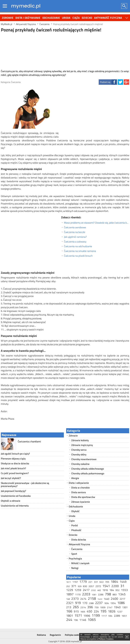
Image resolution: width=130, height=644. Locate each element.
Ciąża (76, 18)
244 (69, 620)
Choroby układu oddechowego (88, 469)
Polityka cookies (73, 635)
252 (68, 586)
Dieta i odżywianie (28, 18)
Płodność (76, 530)
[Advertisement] (65, 50)
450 (89, 611)
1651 (124, 616)
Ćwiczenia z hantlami (29, 441)
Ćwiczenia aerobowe (75, 227)
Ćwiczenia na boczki (75, 232)
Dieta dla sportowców (83, 497)
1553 (124, 590)
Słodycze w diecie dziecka (15, 463)
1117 (104, 616)
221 (90, 582)
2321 (70, 603)
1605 (83, 612)
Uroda (66, 18)
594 (110, 616)
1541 (106, 586)
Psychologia (75, 558)
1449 (123, 582)
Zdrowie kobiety (80, 440)
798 (108, 594)
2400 (114, 598)
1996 (87, 616)
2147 (110, 607)
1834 (106, 603)
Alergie (75, 478)
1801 (70, 616)
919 (78, 603)
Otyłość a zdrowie (11, 501)
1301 (125, 607)
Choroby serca (79, 450)
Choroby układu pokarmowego (88, 473)
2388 (91, 603)
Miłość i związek (80, 563)
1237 (120, 611)
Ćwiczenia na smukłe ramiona (80, 251)
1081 (94, 595)
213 (69, 607)
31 (122, 586)
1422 (100, 599)
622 (102, 582)
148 (68, 599)
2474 (83, 599)
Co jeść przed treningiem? (15, 473)
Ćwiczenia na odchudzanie (78, 246)
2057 (91, 586)
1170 (78, 594)
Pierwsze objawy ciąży (13, 459)
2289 (117, 616)
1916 (105, 590)
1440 (106, 599)
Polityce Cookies (106, 639)
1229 (70, 590)
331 (96, 582)
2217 (122, 599)
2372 (98, 586)
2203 (86, 594)
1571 (78, 615)
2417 (86, 590)
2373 (75, 598)
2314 (83, 607)
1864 (114, 581)
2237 (99, 603)
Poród (74, 525)
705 (107, 582)
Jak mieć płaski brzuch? (13, 468)
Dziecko (87, 18)
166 (69, 611)
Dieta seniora (79, 492)
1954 (113, 603)
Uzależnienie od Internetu (15, 506)
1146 (83, 620)
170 (85, 603)
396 (90, 607)
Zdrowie (8, 18)
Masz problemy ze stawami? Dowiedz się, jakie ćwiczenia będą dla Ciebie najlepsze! (97, 223)
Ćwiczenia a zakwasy (75, 242)
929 (80, 586)
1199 (96, 615)
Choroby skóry (79, 454)
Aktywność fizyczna (108, 18)
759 (96, 607)
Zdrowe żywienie (81, 502)
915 (76, 611)
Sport (74, 554)
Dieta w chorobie (80, 488)
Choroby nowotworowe (84, 459)
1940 (117, 607)
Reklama (41, 635)
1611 (69, 582)
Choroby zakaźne (80, 464)
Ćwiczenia (16, 82)
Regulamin (55, 635)
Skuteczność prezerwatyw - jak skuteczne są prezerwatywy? (25, 485)
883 (115, 594)
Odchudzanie (51, 18)
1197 (75, 582)
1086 (121, 603)
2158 (92, 598)
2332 (93, 590)
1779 (83, 581)
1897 (70, 594)
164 (112, 590)
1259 (78, 590)
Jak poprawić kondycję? (13, 491)
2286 (101, 594)
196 (76, 620)
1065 (92, 620)
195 (103, 611)
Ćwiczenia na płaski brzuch (78, 256)
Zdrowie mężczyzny (82, 445)
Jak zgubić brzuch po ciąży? (15, 454)
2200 (115, 586)
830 (85, 586)
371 (74, 586)
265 (76, 607)
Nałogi (75, 568)
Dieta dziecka (79, 540)
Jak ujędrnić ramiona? (75, 237)
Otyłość (75, 511)
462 (99, 590)
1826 (112, 611)
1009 (103, 607)
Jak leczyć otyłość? (11, 478)
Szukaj (124, 6)
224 (96, 611)
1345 (122, 594)
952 (117, 590)
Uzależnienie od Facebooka (16, 496)
